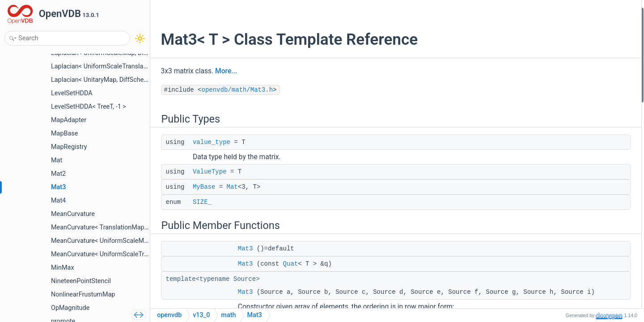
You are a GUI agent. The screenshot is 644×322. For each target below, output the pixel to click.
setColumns (563, 252)
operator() (560, 217)
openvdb (169, 315)
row (552, 180)
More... (224, 71)
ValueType (208, 172)
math (228, 315)
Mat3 (243, 249)
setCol (555, 193)
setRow (557, 168)
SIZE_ (200, 202)
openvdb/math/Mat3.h (235, 90)
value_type (209, 142)
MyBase (202, 187)
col (551, 205)
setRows (558, 240)
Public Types (557, 13)
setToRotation (566, 288)
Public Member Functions (574, 73)
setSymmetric (566, 265)
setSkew (558, 277)
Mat (230, 187)
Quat (288, 264)
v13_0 (201, 315)
